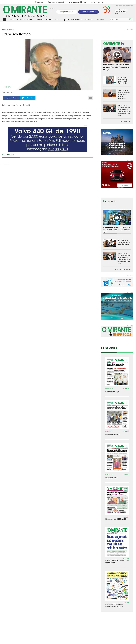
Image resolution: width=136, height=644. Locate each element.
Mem (4, 30)
